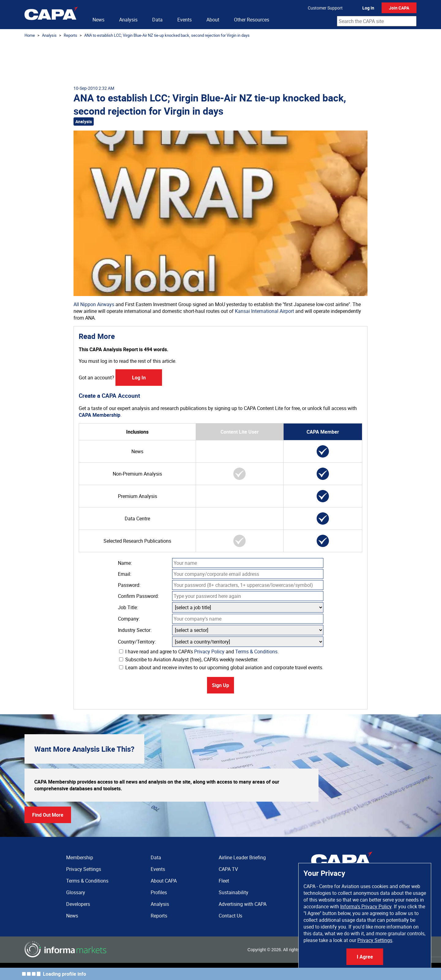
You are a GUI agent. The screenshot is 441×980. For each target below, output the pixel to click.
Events (185, 20)
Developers (78, 904)
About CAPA (164, 881)
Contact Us (230, 916)
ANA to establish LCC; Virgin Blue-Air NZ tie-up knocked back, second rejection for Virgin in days (167, 35)
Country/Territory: (137, 642)
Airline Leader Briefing (242, 857)
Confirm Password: (138, 596)
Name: (125, 563)
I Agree (365, 957)
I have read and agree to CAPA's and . (199, 651)
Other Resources (252, 20)
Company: (129, 619)
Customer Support (325, 8)
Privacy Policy (209, 651)
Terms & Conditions (256, 651)
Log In (368, 8)
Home (30, 35)
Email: (125, 574)
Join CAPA (399, 8)
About (213, 20)
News (98, 20)
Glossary (76, 892)
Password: (129, 585)
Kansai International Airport (264, 311)
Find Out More (48, 815)
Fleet (224, 881)
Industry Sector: (135, 630)
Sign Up (221, 685)
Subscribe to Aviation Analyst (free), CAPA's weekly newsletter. (189, 659)
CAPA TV (228, 869)
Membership (80, 857)
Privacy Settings (375, 940)
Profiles (159, 892)
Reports (70, 35)
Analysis (128, 20)
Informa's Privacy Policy (366, 906)
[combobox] (377, 21)
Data (157, 20)
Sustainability (234, 892)
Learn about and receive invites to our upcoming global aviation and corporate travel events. (221, 667)
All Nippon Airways (94, 304)
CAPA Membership (100, 415)
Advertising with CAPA (243, 904)
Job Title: (128, 607)
